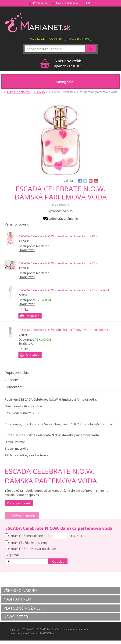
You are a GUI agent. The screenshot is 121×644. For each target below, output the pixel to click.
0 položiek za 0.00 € (68, 63)
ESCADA (40, 92)
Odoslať (58, 561)
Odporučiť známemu (63, 219)
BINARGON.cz (47, 633)
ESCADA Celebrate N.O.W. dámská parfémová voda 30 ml (59, 263)
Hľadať (91, 49)
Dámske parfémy (19, 92)
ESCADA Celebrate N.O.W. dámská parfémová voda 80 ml (59, 236)
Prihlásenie (40, 3)
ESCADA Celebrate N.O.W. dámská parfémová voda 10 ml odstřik (64, 290)
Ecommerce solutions (23, 633)
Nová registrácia (67, 3)
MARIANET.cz (38, 22)
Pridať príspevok (19, 503)
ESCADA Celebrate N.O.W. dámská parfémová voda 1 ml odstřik (63, 330)
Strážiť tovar (27, 250)
